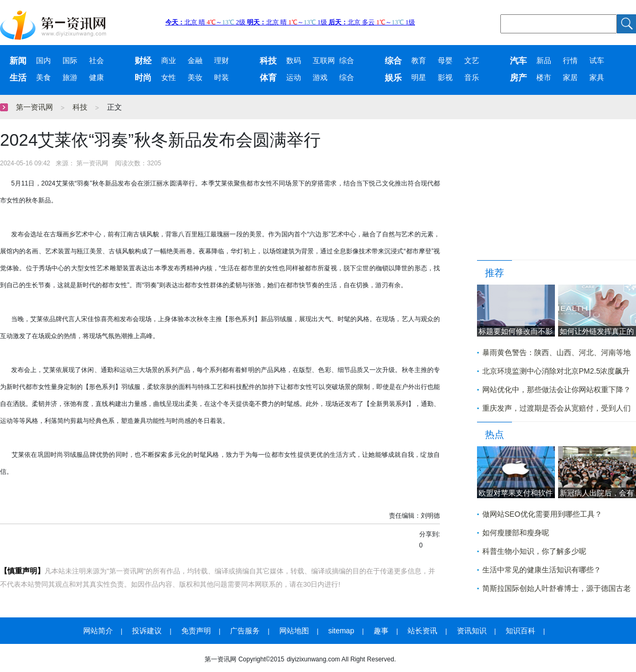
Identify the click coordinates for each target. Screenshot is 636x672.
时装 (222, 78)
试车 (597, 61)
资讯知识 (472, 631)
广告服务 (245, 631)
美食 (43, 78)
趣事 (381, 631)
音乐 (472, 78)
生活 (18, 78)
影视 (445, 78)
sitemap (341, 631)
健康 (96, 78)
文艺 (472, 61)
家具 (597, 78)
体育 (268, 78)
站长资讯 (422, 631)
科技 (268, 61)
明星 (419, 78)
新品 (544, 61)
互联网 (324, 61)
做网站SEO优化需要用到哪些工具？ (542, 514)
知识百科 (520, 631)
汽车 (518, 61)
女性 (169, 78)
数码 (294, 61)
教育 (419, 61)
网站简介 (98, 631)
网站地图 (294, 631)
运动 (294, 78)
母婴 (445, 61)
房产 (518, 78)
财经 (143, 61)
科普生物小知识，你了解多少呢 (534, 551)
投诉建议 (147, 631)
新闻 (18, 61)
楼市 (544, 78)
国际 (70, 61)
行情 (570, 61)
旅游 (70, 78)
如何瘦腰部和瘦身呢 (516, 533)
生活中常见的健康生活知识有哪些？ (542, 570)
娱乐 (393, 78)
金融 (195, 61)
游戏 (320, 78)
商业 (169, 61)
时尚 (143, 78)
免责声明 (196, 631)
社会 (96, 61)
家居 (570, 78)
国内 (43, 61)
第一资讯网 (34, 107)
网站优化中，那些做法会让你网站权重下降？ (556, 390)
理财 (222, 61)
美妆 (195, 78)
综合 (347, 61)
